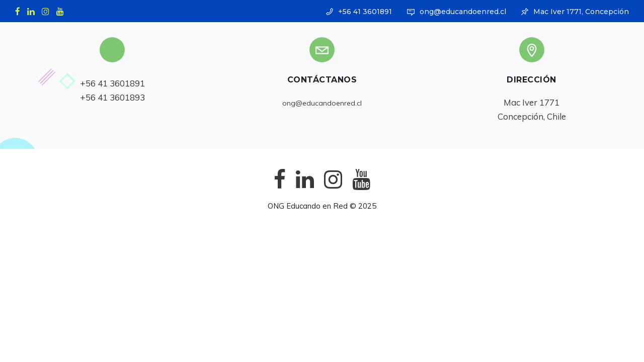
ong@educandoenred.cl (463, 12)
